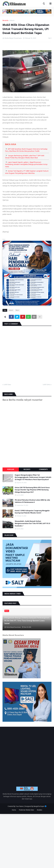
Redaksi (40, 810)
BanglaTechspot (39, 806)
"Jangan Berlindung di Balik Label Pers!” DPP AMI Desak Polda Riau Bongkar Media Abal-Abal (25, 157)
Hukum (12, 21)
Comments (43, 469)
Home (14, 810)
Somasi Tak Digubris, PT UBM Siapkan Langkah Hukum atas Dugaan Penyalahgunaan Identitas (27, 172)
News (17, 310)
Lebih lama (46, 385)
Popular (11, 469)
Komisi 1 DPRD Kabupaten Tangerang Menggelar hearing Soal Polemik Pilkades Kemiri (32, 512)
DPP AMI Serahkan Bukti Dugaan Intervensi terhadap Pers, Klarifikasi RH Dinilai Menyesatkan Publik (26, 150)
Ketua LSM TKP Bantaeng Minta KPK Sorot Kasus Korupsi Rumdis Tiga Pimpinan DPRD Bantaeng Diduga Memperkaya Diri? (32, 490)
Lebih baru (7, 385)
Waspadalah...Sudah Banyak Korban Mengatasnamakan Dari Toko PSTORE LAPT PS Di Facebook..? (32, 524)
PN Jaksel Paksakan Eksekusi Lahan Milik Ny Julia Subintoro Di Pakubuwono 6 (32, 501)
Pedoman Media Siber (26, 810)
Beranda (5, 21)
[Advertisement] (27, 841)
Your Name (20, 806)
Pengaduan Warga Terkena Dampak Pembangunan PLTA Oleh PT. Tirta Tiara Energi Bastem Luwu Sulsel (27, 621)
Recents (27, 469)
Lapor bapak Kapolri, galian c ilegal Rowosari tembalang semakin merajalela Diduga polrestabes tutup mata (26, 164)
